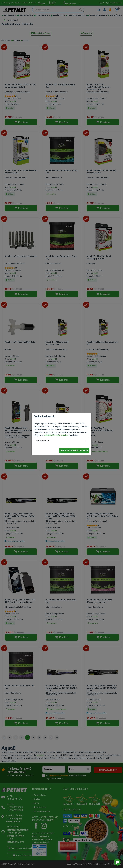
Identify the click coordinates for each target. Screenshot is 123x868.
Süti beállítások (43, 441)
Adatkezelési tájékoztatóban (56, 435)
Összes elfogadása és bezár (74, 451)
